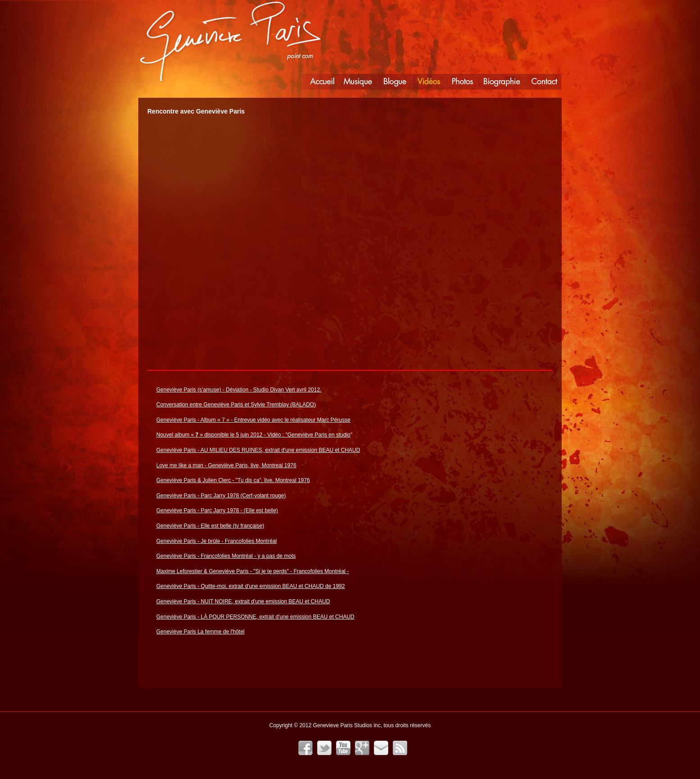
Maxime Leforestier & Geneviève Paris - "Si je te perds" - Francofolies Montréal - (252, 571)
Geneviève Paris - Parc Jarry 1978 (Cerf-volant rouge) (221, 496)
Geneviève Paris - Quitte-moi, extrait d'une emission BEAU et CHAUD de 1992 (250, 586)
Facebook (305, 748)
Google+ (362, 748)
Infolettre (381, 748)
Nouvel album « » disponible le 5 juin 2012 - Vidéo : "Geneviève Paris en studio (253, 435)
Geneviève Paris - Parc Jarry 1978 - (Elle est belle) (217, 510)
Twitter (324, 748)
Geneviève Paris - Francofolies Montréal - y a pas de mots (226, 556)
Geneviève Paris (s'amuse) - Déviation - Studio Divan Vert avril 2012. (239, 390)
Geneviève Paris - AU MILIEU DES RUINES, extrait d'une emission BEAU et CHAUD (258, 450)
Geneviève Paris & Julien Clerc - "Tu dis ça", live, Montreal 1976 (233, 480)
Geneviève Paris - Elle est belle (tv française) (210, 526)
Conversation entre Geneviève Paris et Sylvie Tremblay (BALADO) (236, 405)
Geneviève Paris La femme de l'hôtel (200, 632)
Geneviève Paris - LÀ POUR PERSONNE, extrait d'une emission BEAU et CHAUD (255, 617)
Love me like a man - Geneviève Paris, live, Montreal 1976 (226, 465)
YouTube (343, 748)
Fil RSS (400, 748)
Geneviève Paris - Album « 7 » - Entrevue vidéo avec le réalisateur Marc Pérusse (253, 420)
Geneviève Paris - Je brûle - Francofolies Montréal (216, 541)
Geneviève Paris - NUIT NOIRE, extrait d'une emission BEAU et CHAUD (243, 601)
